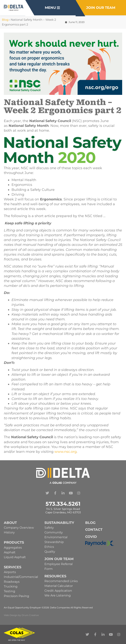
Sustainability (59, 523)
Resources (55, 576)
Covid (91, 537)
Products (14, 542)
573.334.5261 (63, 504)
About (10, 523)
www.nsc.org (65, 452)
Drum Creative (30, 615)
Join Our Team (59, 559)
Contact (94, 530)
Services (13, 567)
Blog (5, 20)
